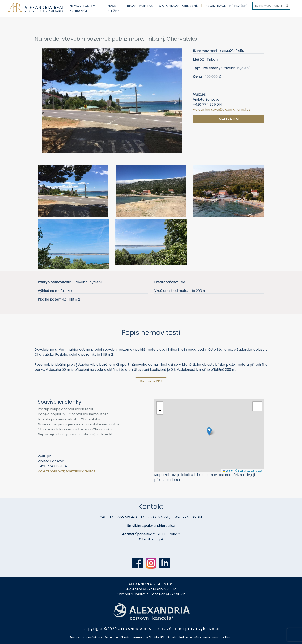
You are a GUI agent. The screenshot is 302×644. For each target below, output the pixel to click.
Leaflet (228, 471)
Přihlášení (238, 6)
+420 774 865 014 (188, 517)
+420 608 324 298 (155, 517)
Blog (131, 6)
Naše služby (113, 8)
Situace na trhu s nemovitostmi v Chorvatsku (75, 429)
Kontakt (147, 6)
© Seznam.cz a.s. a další (249, 471)
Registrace (216, 6)
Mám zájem (229, 119)
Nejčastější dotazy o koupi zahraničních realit (75, 434)
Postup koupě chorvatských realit (66, 409)
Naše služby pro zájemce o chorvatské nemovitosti (80, 424)
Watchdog (169, 6)
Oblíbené (190, 6)
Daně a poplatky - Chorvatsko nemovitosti (73, 414)
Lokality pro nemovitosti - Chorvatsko (69, 419)
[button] (49, 102)
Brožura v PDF (151, 381)
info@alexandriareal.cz (156, 526)
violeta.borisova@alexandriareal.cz (222, 109)
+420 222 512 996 (123, 517)
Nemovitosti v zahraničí (82, 8)
